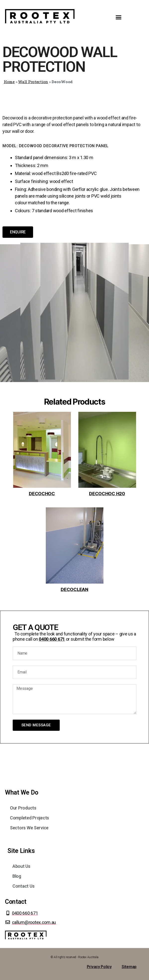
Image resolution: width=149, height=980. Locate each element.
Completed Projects (29, 818)
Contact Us (23, 886)
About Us (21, 866)
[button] (119, 17)
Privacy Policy (99, 967)
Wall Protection (33, 82)
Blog (17, 876)
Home (9, 82)
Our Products (23, 808)
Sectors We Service (29, 828)
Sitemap (129, 967)
